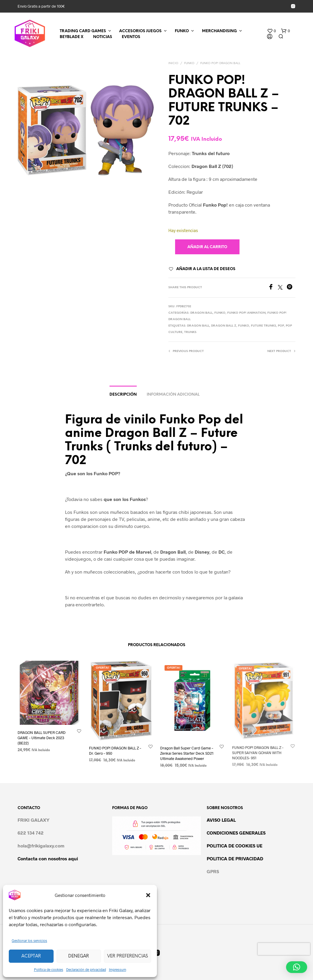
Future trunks (264, 326)
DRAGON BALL (201, 313)
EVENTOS (131, 37)
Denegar (79, 956)
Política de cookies (49, 969)
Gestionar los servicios (29, 940)
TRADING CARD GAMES (83, 31)
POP (281, 326)
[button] (148, 895)
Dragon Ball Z (224, 326)
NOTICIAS (103, 37)
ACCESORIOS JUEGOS (140, 31)
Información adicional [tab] (173, 395)
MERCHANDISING (219, 31)
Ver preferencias (128, 956)
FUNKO (182, 31)
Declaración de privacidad (86, 969)
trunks (190, 332)
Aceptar (31, 956)
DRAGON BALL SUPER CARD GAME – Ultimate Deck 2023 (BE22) (42, 737)
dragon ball (198, 326)
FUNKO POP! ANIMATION (246, 313)
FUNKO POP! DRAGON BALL (220, 63)
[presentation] (284, 949)
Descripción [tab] (123, 395)
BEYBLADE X (72, 37)
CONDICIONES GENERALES (236, 833)
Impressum (118, 969)
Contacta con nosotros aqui (48, 858)
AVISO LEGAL (221, 820)
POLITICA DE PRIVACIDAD (235, 858)
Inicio (173, 63)
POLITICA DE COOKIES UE (235, 846)
